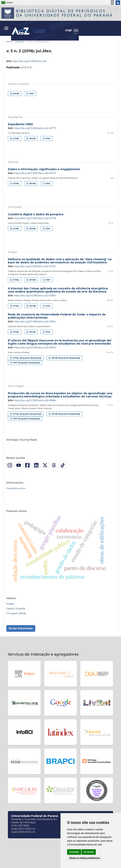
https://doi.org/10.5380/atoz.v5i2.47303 (35, 266)
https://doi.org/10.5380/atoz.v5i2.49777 (35, 128)
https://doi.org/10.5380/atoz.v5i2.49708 (35, 218)
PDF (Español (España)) (26, 363)
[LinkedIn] (36, 465)
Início (9, 41)
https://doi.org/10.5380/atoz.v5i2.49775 (35, 173)
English (10, 604)
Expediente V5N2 (20, 124)
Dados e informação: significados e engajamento (44, 169)
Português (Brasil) (16, 613)
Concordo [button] (74, 852)
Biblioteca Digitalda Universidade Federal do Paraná (65, 13)
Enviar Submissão (21, 628)
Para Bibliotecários (16, 488)
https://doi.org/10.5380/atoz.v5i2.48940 (35, 348)
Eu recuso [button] (89, 852)
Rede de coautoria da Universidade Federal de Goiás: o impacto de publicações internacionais (57, 316)
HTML (16, 138)
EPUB (16, 94)
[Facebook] (27, 465)
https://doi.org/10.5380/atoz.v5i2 (29, 61)
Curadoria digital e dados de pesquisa (36, 214)
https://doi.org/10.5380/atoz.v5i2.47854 (35, 322)
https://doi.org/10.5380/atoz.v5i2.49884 (35, 400)
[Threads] (54, 465)
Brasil (7, 3)
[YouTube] (19, 465)
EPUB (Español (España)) (66, 358)
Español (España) (16, 609)
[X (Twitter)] (45, 465)
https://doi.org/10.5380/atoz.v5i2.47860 (35, 296)
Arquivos (20, 41)
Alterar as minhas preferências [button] (85, 858)
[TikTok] (63, 465)
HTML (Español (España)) (27, 358)
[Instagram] (10, 465)
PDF (31, 94)
